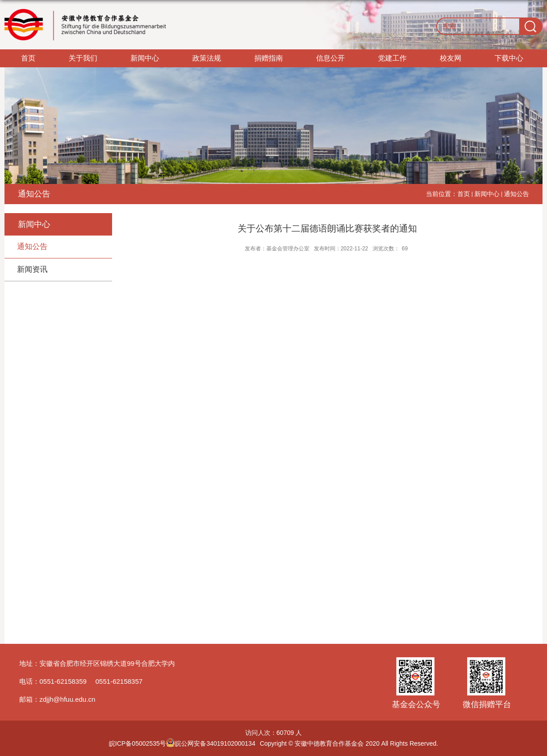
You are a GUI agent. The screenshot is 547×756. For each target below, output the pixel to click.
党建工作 (392, 58)
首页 (28, 58)
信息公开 (330, 58)
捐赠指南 (269, 58)
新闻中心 (145, 58)
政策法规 (207, 58)
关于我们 (83, 58)
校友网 (451, 58)
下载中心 (509, 58)
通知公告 (517, 194)
